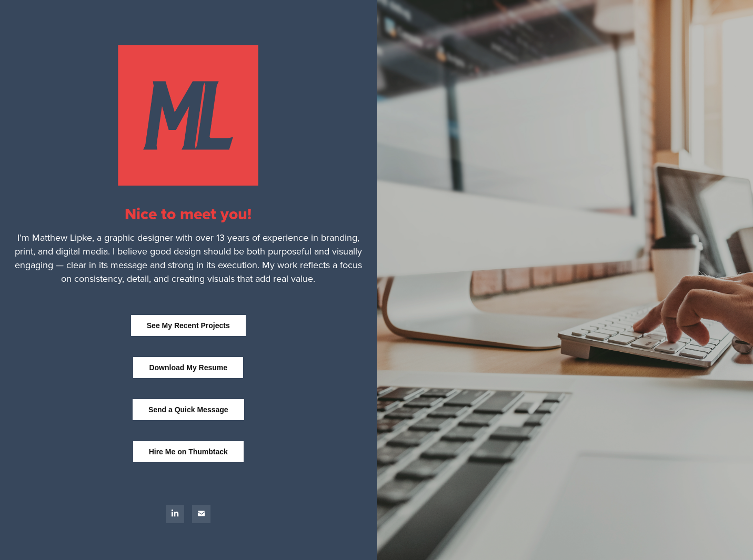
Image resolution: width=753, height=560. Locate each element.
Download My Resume (188, 368)
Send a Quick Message (188, 410)
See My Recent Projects (188, 325)
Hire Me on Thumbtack (188, 452)
